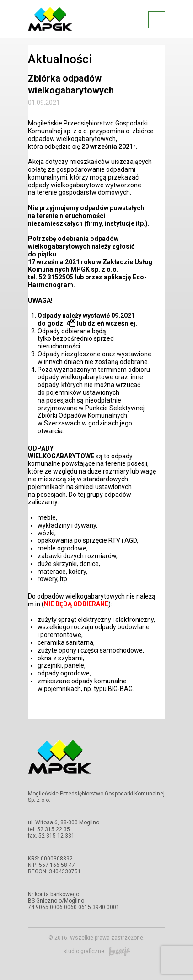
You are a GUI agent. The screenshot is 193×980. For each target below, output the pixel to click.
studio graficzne (97, 951)
